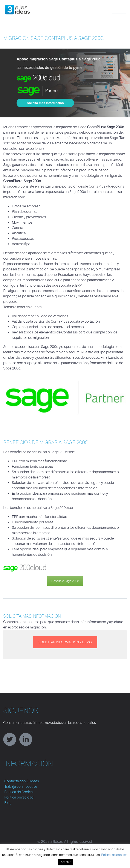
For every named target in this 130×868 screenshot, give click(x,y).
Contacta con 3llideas (22, 781)
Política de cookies (114, 855)
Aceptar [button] (66, 862)
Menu (119, 11)
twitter (10, 739)
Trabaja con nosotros (21, 787)
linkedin (26, 739)
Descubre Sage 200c (65, 581)
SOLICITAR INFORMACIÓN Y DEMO (65, 642)
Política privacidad (19, 797)
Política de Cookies (19, 792)
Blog (8, 803)
